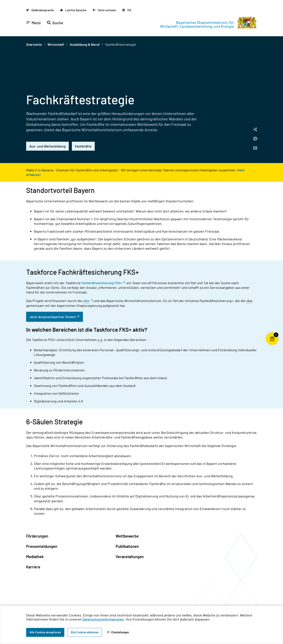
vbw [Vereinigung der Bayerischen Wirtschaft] (86, 301)
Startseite (34, 44)
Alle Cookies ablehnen (85, 632)
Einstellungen (118, 632)
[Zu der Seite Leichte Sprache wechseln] (73, 10)
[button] (104, 10)
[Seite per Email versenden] (255, 148)
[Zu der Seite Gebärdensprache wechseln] (40, 10)
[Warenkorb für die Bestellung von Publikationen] (272, 345)
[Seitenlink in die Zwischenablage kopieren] (255, 130)
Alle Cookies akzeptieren (45, 632)
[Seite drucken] (255, 139)
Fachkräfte (83, 146)
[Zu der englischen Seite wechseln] (127, 10)
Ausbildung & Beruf (85, 44)
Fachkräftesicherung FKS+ (102, 283)
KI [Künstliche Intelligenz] (187, 496)
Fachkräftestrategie (121, 44)
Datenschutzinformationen (103, 619)
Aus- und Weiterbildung (47, 146)
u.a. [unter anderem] (100, 340)
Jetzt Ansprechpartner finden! (53, 317)
